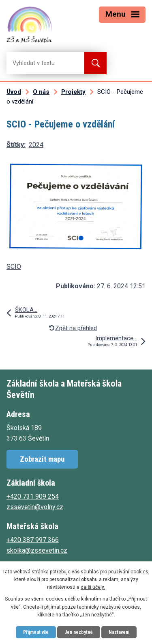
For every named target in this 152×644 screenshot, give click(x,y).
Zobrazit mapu (42, 459)
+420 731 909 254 (33, 496)
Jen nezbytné (79, 632)
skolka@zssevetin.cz (37, 550)
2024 (36, 145)
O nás (41, 92)
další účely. (93, 587)
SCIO (14, 267)
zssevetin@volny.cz (35, 507)
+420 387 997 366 (33, 540)
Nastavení (119, 632)
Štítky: (16, 145)
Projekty (73, 92)
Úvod (14, 92)
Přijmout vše (36, 632)
